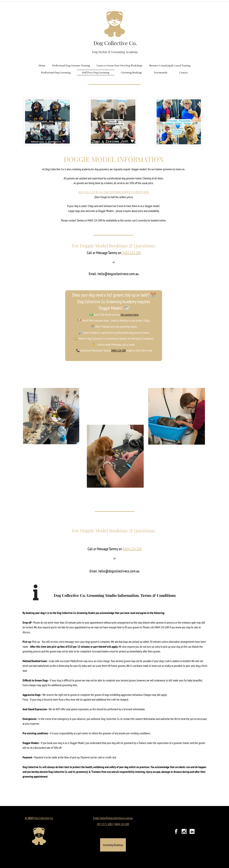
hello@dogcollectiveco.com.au (118, 274)
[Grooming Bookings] (113, 845)
